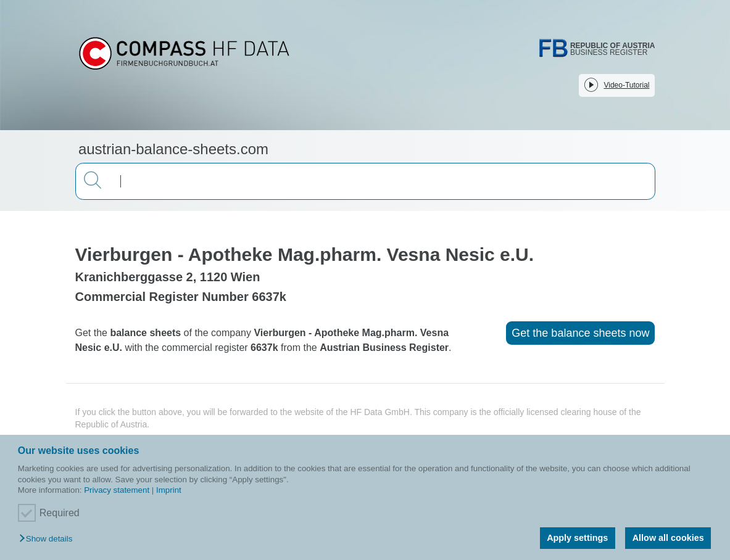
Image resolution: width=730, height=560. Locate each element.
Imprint (169, 490)
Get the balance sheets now (580, 333)
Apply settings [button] (577, 538)
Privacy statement (117, 490)
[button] (49, 539)
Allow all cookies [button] (668, 538)
